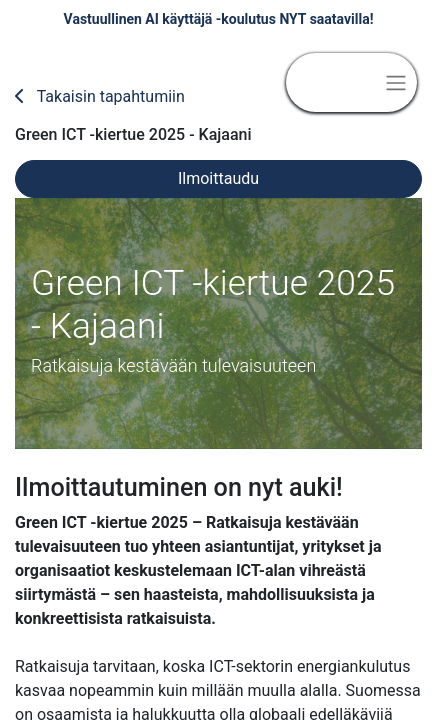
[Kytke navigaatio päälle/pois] (396, 82)
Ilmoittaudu (218, 178)
